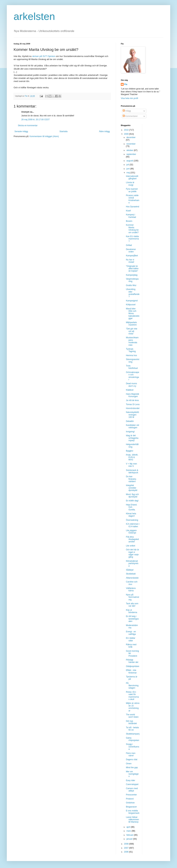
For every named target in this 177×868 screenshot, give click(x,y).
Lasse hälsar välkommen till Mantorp (132, 820)
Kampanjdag (132, 275)
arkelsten (34, 16)
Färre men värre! (131, 754)
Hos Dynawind (132, 207)
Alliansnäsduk (132, 578)
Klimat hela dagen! (131, 515)
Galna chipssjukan (133, 739)
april (129, 827)
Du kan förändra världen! (131, 479)
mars (129, 831)
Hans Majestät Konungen (132, 395)
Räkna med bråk (131, 646)
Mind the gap (132, 767)
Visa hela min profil (129, 98)
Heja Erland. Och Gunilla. (132, 507)
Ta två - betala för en (132, 729)
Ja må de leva (132, 400)
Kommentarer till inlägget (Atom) (44, 136)
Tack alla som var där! (132, 605)
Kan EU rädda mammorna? (132, 239)
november (131, 144)
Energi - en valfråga (131, 633)
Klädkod (130, 390)
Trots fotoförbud (132, 367)
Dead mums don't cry (131, 385)
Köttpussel (131, 305)
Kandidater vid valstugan (132, 426)
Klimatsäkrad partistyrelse (132, 564)
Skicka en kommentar (28, 126)
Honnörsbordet (133, 408)
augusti (130, 161)
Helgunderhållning (132, 446)
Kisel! (128, 211)
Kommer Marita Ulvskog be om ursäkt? (132, 229)
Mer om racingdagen (132, 774)
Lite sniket (131, 546)
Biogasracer (131, 807)
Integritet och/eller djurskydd (132, 488)
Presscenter (131, 795)
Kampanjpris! (132, 301)
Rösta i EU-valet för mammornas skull (132, 696)
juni (128, 169)
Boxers (129, 221)
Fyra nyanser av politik (132, 190)
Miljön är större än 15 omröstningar (133, 707)
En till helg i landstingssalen (132, 619)
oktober (130, 150)
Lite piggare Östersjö (131, 532)
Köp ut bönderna (132, 611)
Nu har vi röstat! (130, 261)
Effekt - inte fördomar (131, 671)
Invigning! (130, 432)
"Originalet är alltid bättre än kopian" (132, 269)
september (131, 154)
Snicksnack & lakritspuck (132, 471)
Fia (126, 84)
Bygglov (130, 451)
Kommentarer (130, 116)
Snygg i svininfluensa (133, 747)
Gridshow (130, 803)
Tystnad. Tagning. (131, 350)
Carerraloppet (132, 784)
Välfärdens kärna (131, 589)
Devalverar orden (131, 251)
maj (128, 173)
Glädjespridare (133, 666)
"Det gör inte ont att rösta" (132, 331)
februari (130, 835)
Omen (129, 764)
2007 (127, 848)
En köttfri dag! (132, 501)
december (131, 137)
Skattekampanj (133, 734)
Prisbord (130, 799)
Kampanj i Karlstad (131, 216)
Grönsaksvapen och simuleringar (132, 376)
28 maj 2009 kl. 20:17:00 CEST (35, 120)
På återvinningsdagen (132, 686)
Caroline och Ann (132, 583)
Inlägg (127, 111)
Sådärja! (130, 570)
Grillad (129, 245)
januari (130, 839)
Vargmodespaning (132, 280)
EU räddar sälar (131, 639)
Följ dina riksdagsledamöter (132, 539)
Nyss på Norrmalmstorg (132, 597)
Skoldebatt (131, 574)
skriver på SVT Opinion (44, 56)
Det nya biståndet (131, 722)
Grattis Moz (131, 285)
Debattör (130, 421)
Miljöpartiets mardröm (131, 324)
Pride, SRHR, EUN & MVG (132, 457)
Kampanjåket (132, 256)
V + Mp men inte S (131, 465)
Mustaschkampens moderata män (132, 341)
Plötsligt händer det (132, 661)
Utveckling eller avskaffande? (133, 293)
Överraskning (132, 520)
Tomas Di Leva (133, 404)
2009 (127, 134)
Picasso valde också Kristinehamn (133, 199)
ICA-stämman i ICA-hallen (133, 525)
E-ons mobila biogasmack (133, 812)
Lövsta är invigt (130, 184)
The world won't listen (132, 716)
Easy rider (131, 780)
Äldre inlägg (104, 131)
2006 (127, 852)
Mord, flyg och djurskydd (132, 496)
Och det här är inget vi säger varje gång (132, 553)
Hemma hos (131, 355)
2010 (127, 130)
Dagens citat (132, 759)
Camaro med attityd (132, 790)
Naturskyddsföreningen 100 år (132, 415)
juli (128, 165)
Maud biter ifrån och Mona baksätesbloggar (133, 314)
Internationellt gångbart (132, 177)
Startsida (63, 131)
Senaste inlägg (21, 131)
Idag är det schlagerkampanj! (132, 438)
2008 (127, 844)
